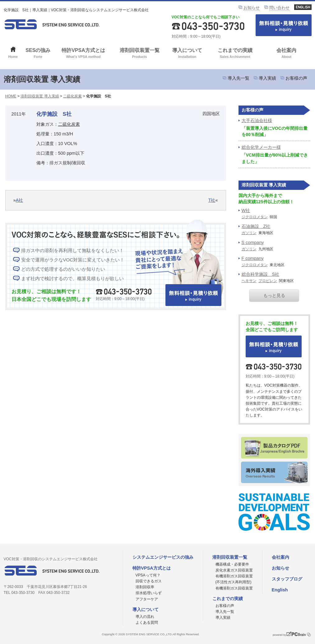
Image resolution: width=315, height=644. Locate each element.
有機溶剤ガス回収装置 (234, 588)
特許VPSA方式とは (83, 54)
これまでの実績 (235, 54)
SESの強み (38, 54)
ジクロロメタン (255, 217)
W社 (246, 210)
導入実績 (267, 78)
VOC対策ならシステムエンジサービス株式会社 (52, 24)
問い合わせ (279, 8)
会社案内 (287, 54)
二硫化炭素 (72, 96)
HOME (11, 96)
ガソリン (249, 233)
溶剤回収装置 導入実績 (40, 96)
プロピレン (268, 281)
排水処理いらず (149, 593)
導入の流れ (145, 617)
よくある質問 (147, 623)
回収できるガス (149, 581)
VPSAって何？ (148, 575)
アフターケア (147, 599)
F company (253, 258)
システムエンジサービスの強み (163, 557)
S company (253, 242)
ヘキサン (249, 281)
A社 (20, 200)
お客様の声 (296, 78)
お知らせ (252, 8)
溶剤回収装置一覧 (139, 54)
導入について (187, 54)
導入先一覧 (239, 78)
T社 (212, 200)
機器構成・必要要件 (232, 564)
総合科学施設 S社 (261, 274)
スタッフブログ (287, 579)
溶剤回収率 (145, 587)
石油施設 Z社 (256, 226)
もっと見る (274, 295)
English (280, 590)
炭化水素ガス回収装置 (234, 570)
